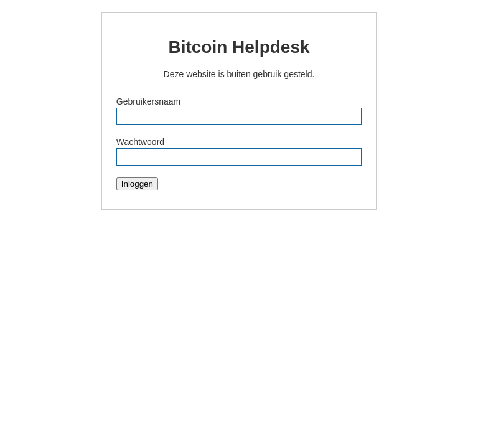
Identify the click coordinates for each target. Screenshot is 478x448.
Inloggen (137, 184)
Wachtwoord (140, 142)
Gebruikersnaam (149, 101)
